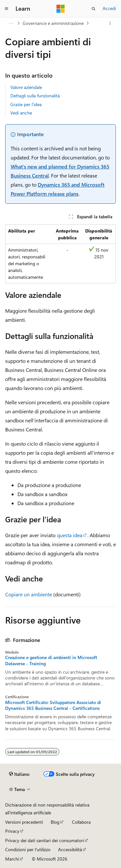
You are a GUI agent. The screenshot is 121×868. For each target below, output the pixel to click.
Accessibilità (70, 849)
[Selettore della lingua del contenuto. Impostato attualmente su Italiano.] (19, 774)
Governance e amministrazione (53, 23)
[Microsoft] (61, 9)
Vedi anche (21, 113)
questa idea (70, 535)
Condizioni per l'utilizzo (28, 849)
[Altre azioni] (110, 23)
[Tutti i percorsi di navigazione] (11, 23)
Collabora (81, 822)
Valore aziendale (26, 87)
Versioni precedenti (24, 822)
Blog (55, 822)
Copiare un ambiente (29, 594)
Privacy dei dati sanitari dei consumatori (45, 840)
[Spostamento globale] (6, 9)
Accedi (109, 8)
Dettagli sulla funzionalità (35, 96)
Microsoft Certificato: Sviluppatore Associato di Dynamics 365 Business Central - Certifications (53, 705)
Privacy (12, 831)
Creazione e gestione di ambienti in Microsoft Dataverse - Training (51, 660)
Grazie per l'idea (26, 104)
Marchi (12, 859)
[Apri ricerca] (94, 9)
